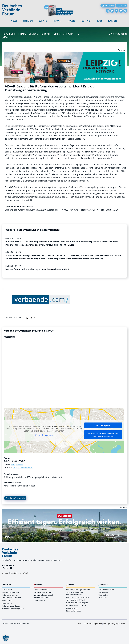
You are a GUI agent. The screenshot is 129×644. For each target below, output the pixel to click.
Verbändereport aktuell (42, 592)
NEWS (14, 21)
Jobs (100, 21)
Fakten (113, 21)
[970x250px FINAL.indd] (64, 53)
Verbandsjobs (103, 592)
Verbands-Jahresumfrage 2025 (13, 609)
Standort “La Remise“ (74, 611)
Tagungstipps (103, 595)
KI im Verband (7, 590)
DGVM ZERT (103, 598)
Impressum (98, 623)
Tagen (71, 21)
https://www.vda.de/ (23, 468)
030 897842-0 (19, 461)
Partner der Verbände (106, 590)
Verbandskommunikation (11, 606)
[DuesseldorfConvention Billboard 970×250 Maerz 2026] (64, 511)
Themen (28, 21)
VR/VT (25, 573)
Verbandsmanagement (10, 595)
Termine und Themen (42, 598)
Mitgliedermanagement (10, 592)
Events (43, 21)
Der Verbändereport (41, 590)
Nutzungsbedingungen (111, 623)
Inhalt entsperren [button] (103, 425)
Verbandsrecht (7, 600)
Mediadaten (16, 573)
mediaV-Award (39, 600)
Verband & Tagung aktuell (43, 595)
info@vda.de (17, 464)
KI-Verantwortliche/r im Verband (78, 597)
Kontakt (5, 573)
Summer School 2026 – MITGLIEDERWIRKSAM (75, 593)
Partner (86, 21)
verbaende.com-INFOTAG (75, 600)
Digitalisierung (7, 603)
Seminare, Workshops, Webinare (78, 590)
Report (57, 21)
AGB (80, 623)
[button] (6, 638)
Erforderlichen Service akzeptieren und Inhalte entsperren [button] (103, 435)
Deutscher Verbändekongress (77, 603)
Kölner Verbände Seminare (76, 605)
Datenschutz (87, 623)
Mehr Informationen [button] (44, 435)
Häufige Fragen (72, 608)
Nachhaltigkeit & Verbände (11, 598)
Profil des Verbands (15, 498)
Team (123, 623)
